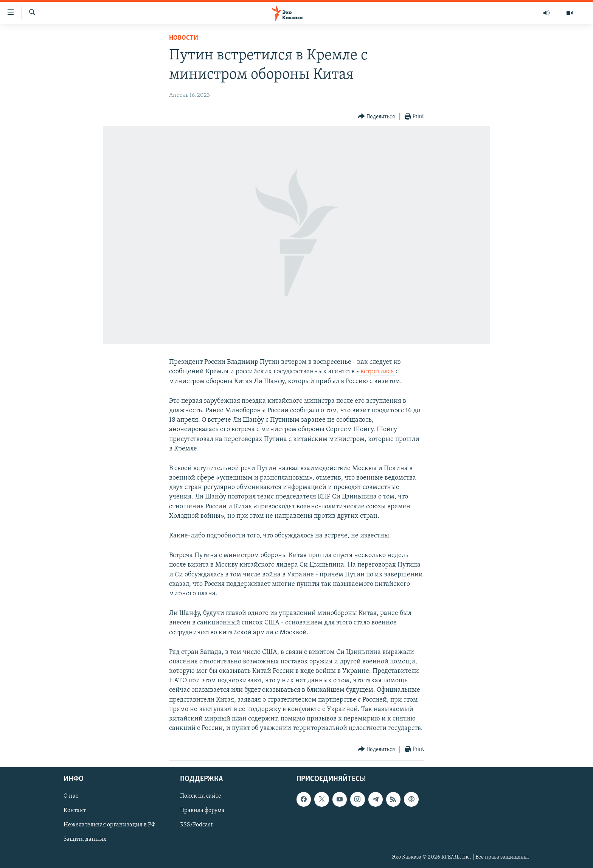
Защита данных (85, 840)
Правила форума (202, 811)
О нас (71, 797)
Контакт (75, 811)
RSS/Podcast (196, 825)
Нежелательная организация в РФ (109, 825)
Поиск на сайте (201, 797)
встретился (378, 372)
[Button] (376, 117)
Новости (184, 38)
